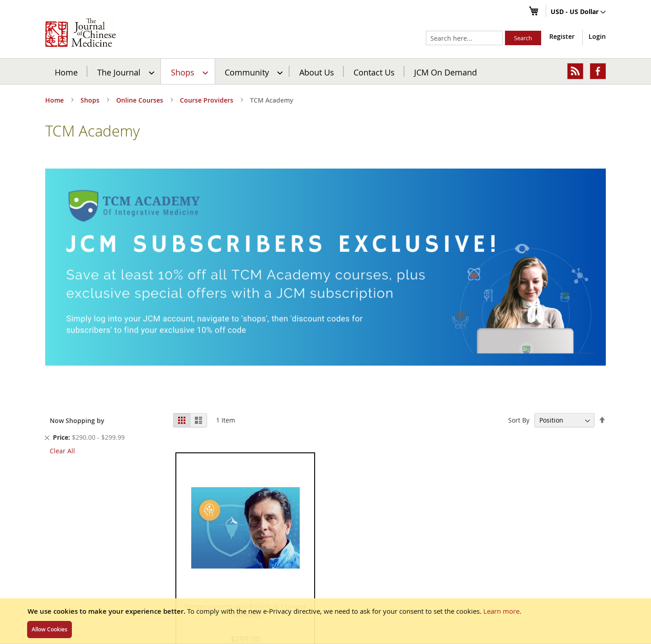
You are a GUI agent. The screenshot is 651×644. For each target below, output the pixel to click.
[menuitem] (125, 71)
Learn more (501, 611)
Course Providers (208, 100)
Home (66, 72)
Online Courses (141, 100)
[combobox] (464, 38)
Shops (91, 100)
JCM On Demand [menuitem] (446, 72)
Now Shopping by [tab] (77, 421)
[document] (325, 621)
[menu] (325, 71)
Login (597, 36)
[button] (578, 12)
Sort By (519, 420)
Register (562, 36)
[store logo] (80, 33)
